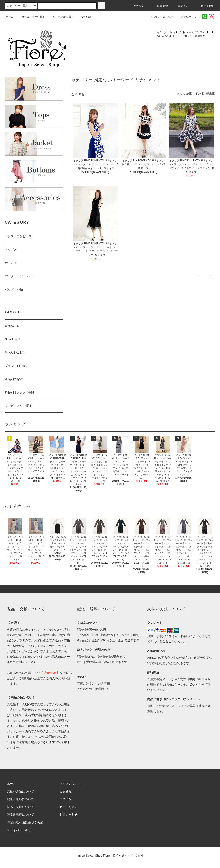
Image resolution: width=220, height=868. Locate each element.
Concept (84, 17)
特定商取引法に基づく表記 (25, 822)
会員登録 (160, 6)
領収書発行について (20, 815)
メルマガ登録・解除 (159, 17)
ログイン (181, 6)
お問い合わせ (186, 17)
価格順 (200, 94)
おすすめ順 (185, 94)
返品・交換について (20, 807)
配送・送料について (20, 799)
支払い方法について (20, 791)
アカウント (138, 6)
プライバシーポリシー (22, 830)
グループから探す (61, 17)
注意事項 (50, 673)
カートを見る (69, 807)
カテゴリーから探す (31, 17)
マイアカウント (70, 784)
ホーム (10, 17)
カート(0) (204, 6)
